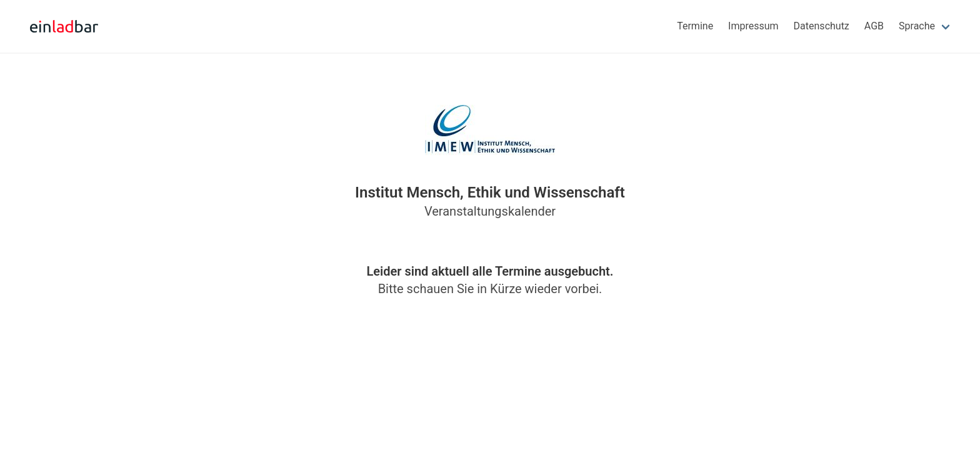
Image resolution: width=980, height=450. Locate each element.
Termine (695, 26)
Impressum (753, 26)
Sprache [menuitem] (917, 26)
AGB (874, 26)
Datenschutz (822, 26)
